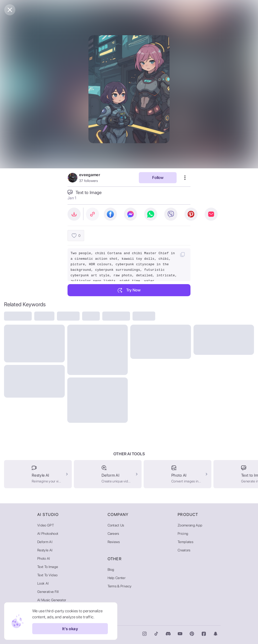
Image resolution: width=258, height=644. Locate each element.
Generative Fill (48, 592)
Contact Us (116, 525)
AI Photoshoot (48, 534)
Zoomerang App (190, 525)
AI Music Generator (52, 600)
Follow (158, 178)
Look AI (43, 583)
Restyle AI (45, 550)
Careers (113, 534)
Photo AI (44, 558)
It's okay (70, 629)
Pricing (183, 534)
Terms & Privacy (120, 586)
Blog (111, 570)
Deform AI (45, 542)
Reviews (114, 542)
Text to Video (47, 575)
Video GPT (46, 525)
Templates (185, 542)
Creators (184, 550)
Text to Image (48, 567)
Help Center (117, 578)
